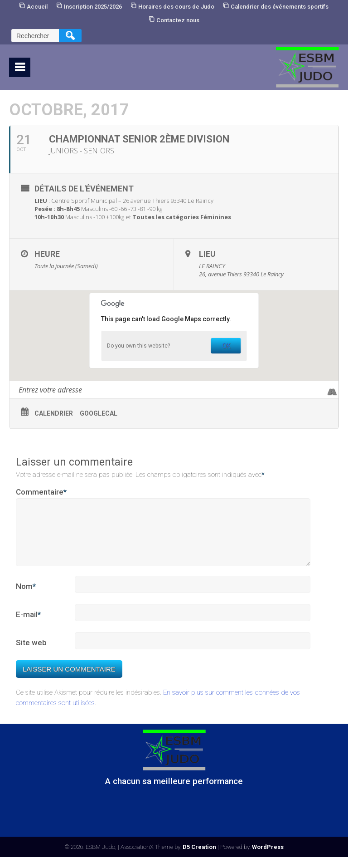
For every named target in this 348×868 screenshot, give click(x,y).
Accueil (37, 7)
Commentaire (41, 492)
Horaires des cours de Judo (176, 7)
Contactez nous (178, 20)
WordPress (268, 858)
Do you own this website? (138, 346)
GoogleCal (99, 413)
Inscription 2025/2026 (93, 7)
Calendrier (54, 413)
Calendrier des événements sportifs (280, 7)
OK (226, 346)
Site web (31, 653)
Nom (26, 598)
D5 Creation (199, 858)
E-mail (28, 626)
